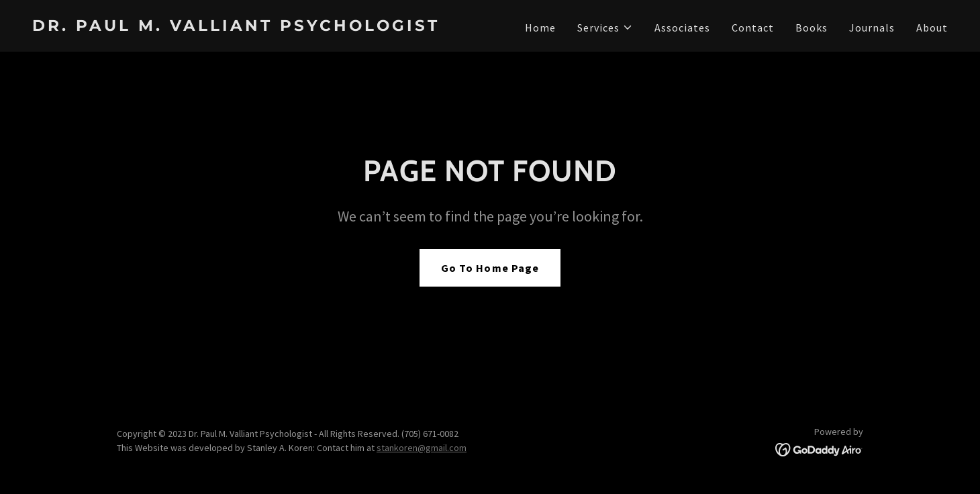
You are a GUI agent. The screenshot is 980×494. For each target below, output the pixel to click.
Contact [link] (753, 28)
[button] (605, 28)
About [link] (932, 28)
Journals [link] (872, 28)
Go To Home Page (490, 268)
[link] (256, 27)
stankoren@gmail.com (422, 448)
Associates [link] (682, 28)
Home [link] (540, 28)
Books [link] (812, 28)
